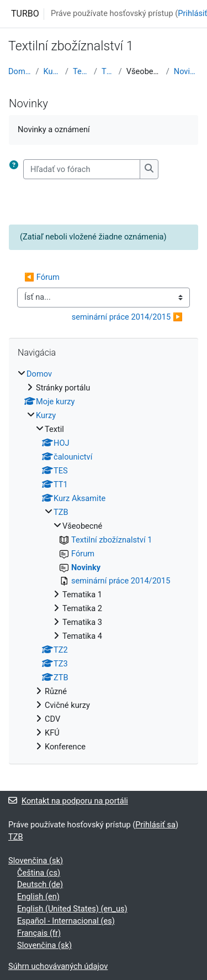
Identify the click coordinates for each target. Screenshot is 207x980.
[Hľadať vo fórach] (82, 169)
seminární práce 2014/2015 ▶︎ (127, 317)
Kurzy (52, 71)
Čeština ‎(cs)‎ (39, 873)
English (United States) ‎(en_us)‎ (72, 909)
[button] (16, 169)
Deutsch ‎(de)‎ (40, 884)
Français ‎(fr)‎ (39, 933)
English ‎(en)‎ (38, 896)
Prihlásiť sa (155, 825)
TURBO (25, 14)
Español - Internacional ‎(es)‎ (66, 921)
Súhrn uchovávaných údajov (58, 966)
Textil (81, 71)
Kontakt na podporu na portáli (68, 801)
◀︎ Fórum (42, 277)
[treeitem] (104, 561)
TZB (108, 71)
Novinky (186, 71)
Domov (20, 71)
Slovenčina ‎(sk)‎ (36, 861)
